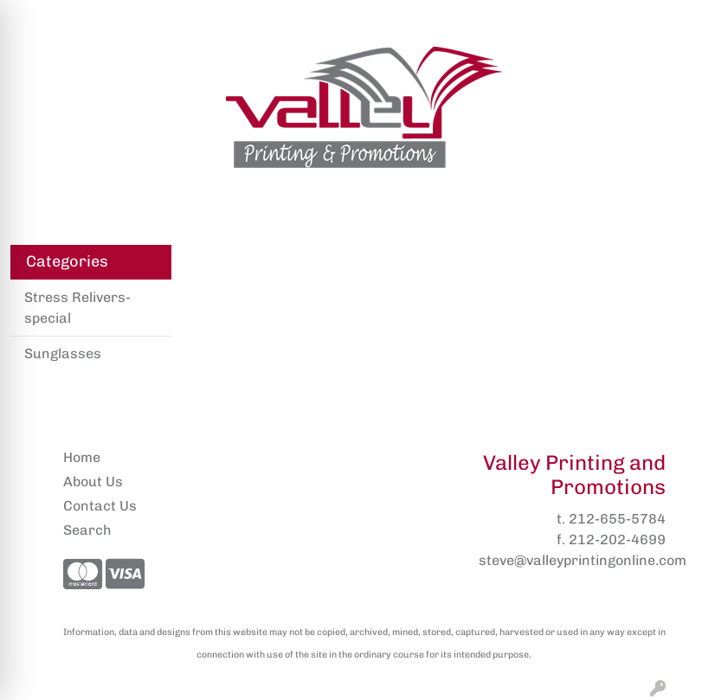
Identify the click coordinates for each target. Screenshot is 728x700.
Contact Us (100, 506)
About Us (93, 482)
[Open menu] (693, 202)
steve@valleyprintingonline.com (583, 560)
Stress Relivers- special (77, 308)
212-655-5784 (617, 519)
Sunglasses (63, 353)
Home (82, 457)
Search (535, 19)
